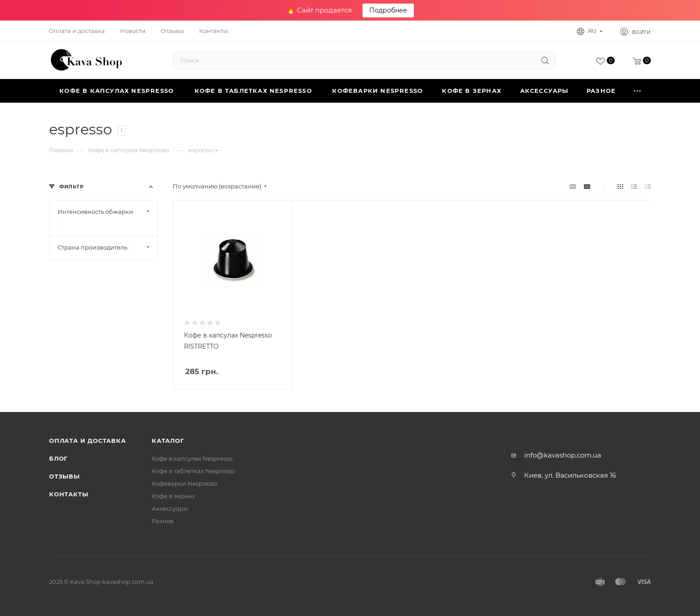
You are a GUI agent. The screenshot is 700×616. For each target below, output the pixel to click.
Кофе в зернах (173, 496)
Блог (58, 458)
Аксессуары (170, 508)
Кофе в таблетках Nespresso (194, 471)
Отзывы (65, 476)
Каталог (168, 441)
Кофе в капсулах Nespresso (192, 458)
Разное (163, 521)
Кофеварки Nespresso (185, 483)
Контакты (69, 494)
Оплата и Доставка (87, 441)
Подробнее (388, 10)
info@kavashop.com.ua (563, 455)
